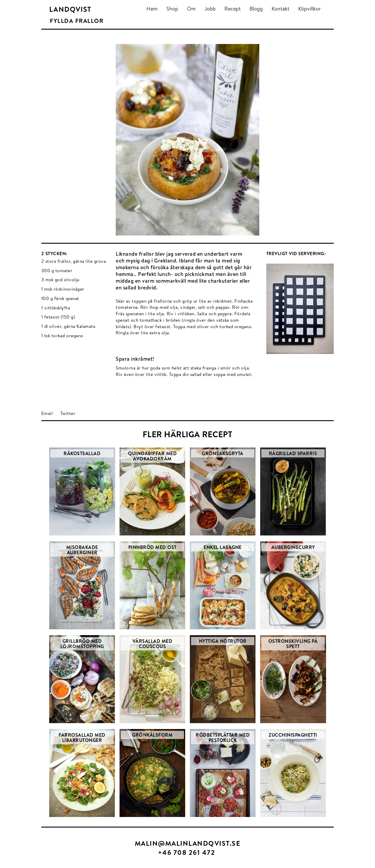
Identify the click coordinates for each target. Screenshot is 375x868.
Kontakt (281, 9)
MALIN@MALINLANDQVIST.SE (188, 843)
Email (47, 413)
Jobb (210, 9)
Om (191, 9)
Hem (152, 9)
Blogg (256, 9)
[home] (70, 10)
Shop (172, 9)
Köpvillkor (310, 9)
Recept (233, 9)
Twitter (68, 413)
